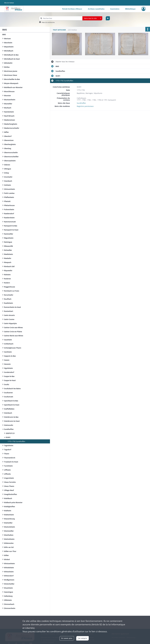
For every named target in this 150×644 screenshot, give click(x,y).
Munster (7, 96)
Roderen (7, 279)
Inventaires (115, 9)
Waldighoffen (10, 507)
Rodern (7, 283)
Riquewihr (8, 270)
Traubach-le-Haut (11, 462)
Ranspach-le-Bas (11, 226)
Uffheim (7, 470)
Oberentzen (9, 140)
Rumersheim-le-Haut (12, 307)
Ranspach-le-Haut (11, 230)
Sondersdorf (9, 372)
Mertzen (7, 39)
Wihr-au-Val (9, 547)
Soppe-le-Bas (9, 376)
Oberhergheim (10, 144)
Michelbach (9, 51)
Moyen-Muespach (11, 83)
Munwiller (8, 104)
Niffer (6, 132)
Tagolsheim (9, 445)
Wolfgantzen (9, 580)
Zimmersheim (10, 608)
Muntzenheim (10, 100)
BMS (4, 34)
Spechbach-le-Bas (11, 401)
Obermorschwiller (11, 157)
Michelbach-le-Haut (12, 59)
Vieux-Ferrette (10, 482)
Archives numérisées (96, 9)
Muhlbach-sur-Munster (13, 87)
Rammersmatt (10, 222)
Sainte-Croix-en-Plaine (13, 332)
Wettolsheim (9, 539)
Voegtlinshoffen (11, 494)
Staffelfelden (9, 409)
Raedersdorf (9, 214)
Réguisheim (9, 238)
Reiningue (8, 242)
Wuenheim (8, 588)
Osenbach (8, 181)
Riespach (8, 262)
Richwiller (8, 250)
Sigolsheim (8, 368)
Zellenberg (8, 596)
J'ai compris (82, 638)
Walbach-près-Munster (13, 502)
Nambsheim (9, 112)
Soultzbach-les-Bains (12, 389)
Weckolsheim (10, 527)
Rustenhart (9, 311)
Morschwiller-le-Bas (12, 79)
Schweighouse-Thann (13, 348)
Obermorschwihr (11, 152)
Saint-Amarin (9, 315)
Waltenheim (9, 515)
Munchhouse (9, 91)
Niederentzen (10, 120)
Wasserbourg (9, 519)
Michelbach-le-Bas (11, 55)
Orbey (7, 173)
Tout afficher (59, 30)
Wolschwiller (9, 584)
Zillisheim (8, 600)
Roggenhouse (10, 287)
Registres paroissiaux (85, 106)
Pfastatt (7, 201)
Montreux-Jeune (11, 71)
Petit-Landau (9, 193)
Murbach (8, 108)
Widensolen (9, 543)
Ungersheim (9, 478)
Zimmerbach (9, 604)
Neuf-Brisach (9, 116)
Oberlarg (8, 148)
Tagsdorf (8, 450)
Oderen (7, 165)
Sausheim (8, 340)
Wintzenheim (9, 563)
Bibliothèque (130, 9)
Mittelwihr (8, 63)
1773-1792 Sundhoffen (16, 441)
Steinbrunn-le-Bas (11, 417)
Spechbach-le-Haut (12, 405)
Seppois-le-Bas (10, 356)
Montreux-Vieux (11, 75)
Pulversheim (9, 209)
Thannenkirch (10, 458)
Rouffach (8, 299)
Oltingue (8, 169)
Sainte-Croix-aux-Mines (13, 327)
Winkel (7, 559)
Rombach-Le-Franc (12, 291)
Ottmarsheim (10, 189)
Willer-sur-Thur (10, 551)
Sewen (7, 360)
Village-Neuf (9, 490)
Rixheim (7, 275)
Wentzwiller (9, 531)
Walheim (8, 511)
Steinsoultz (9, 425)
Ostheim (8, 185)
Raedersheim (9, 218)
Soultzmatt (9, 397)
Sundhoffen (9, 429)
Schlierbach (9, 344)
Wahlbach (8, 498)
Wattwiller (8, 523)
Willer (6, 555)
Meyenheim (9, 47)
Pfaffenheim (9, 197)
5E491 (8, 437)
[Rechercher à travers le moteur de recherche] (62, 18)
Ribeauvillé (8, 246)
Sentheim (8, 352)
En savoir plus (67, 638)
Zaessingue (9, 592)
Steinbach (8, 413)
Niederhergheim (11, 124)
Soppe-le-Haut (10, 380)
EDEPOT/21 (10, 433)
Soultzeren (8, 393)
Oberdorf (8, 136)
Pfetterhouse (9, 205)
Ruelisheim (9, 303)
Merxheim (8, 43)
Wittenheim (9, 572)
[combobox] (92, 18)
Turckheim (8, 466)
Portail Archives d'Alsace (72, 9)
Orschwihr (8, 177)
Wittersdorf (9, 576)
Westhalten (9, 535)
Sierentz (7, 364)
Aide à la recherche (48, 22)
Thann (7, 454)
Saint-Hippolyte (10, 323)
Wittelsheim (9, 568)
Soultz (7, 384)
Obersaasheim (10, 161)
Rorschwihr (9, 295)
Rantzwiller (9, 234)
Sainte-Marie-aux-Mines (14, 336)
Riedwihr (8, 258)
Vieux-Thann (9, 486)
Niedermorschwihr (12, 128)
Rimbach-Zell (9, 266)
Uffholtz (7, 474)
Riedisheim (9, 254)
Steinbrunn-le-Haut (12, 421)
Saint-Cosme (9, 319)
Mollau (7, 67)
